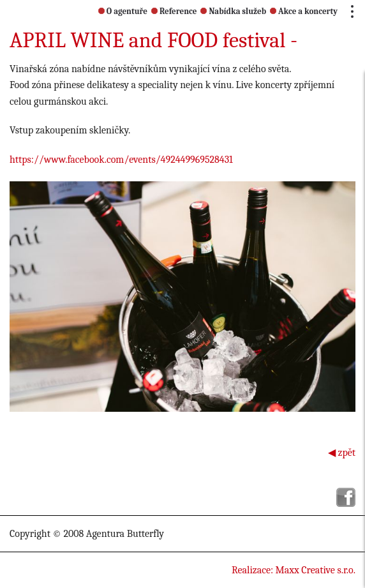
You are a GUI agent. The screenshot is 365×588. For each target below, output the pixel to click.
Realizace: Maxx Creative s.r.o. (294, 570)
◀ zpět (342, 453)
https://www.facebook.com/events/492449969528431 (121, 160)
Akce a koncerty (304, 11)
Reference (174, 11)
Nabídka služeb (233, 11)
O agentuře (123, 11)
